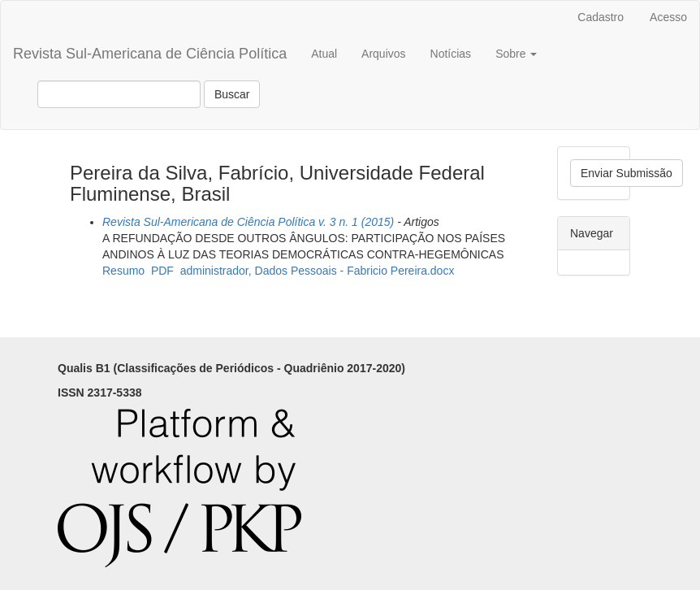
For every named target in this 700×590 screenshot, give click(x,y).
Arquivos (383, 54)
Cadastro (601, 17)
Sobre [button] (516, 54)
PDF (162, 271)
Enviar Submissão (627, 173)
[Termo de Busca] (119, 94)
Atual (324, 54)
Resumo (123, 271)
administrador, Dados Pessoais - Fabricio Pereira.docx (318, 271)
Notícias (451, 54)
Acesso (668, 17)
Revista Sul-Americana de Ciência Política (150, 54)
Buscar (232, 94)
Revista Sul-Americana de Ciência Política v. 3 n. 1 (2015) (248, 222)
